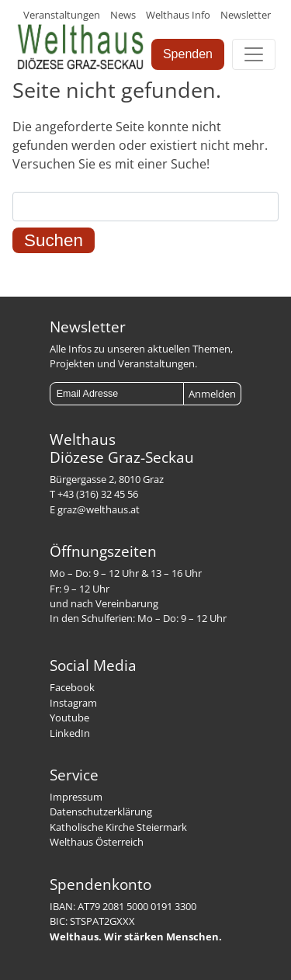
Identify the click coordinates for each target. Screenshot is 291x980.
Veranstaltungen (62, 15)
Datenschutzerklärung (101, 811)
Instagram (73, 703)
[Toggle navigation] (254, 54)
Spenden (188, 54)
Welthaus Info (178, 15)
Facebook (72, 687)
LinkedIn (70, 733)
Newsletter (246, 15)
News (123, 15)
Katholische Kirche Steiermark (118, 827)
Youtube (69, 718)
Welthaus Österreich (97, 842)
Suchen (54, 240)
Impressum (76, 797)
